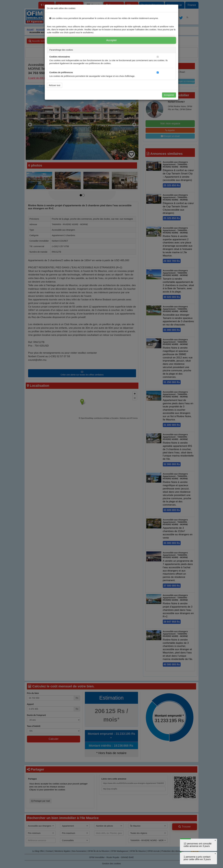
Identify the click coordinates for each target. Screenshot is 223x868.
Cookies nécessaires (60, 57)
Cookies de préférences (61, 72)
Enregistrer (169, 95)
